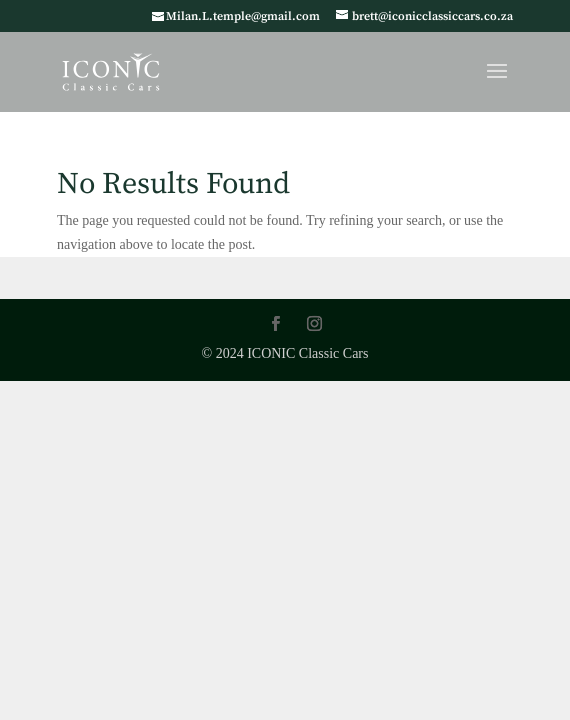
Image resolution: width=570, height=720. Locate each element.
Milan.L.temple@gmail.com (243, 16)
